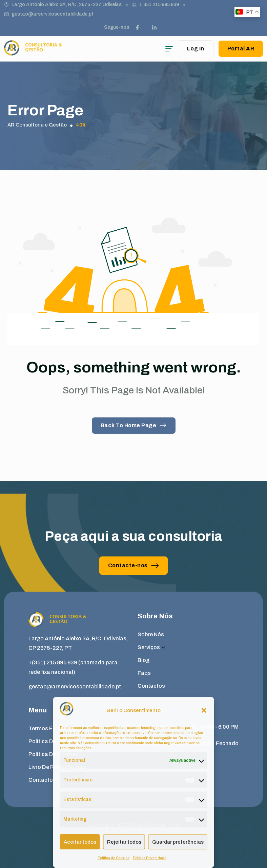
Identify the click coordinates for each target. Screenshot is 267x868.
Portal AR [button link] (241, 49)
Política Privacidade (150, 858)
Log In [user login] (196, 49)
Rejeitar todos (124, 842)
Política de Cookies (114, 858)
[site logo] (33, 52)
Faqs (144, 673)
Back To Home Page (134, 425)
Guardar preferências (178, 842)
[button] (204, 710)
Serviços (151, 647)
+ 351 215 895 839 (159, 5)
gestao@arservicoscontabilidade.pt (53, 14)
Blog (143, 660)
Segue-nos (117, 27)
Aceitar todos (80, 842)
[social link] (138, 27)
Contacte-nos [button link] (134, 565)
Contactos (151, 686)
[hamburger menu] (169, 49)
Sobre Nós (151, 634)
